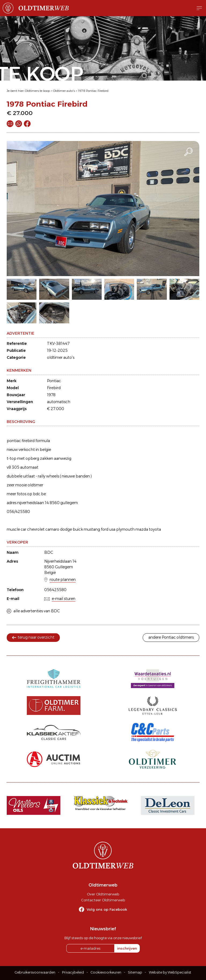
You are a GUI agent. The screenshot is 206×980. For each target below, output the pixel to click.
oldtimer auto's (61, 357)
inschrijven (127, 948)
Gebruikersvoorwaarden (35, 972)
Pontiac (54, 381)
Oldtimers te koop (37, 91)
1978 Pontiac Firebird (93, 91)
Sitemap (135, 972)
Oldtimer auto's (64, 91)
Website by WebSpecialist (170, 972)
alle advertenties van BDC (37, 611)
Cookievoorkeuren (106, 972)
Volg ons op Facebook (107, 909)
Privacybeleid (73, 972)
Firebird (54, 388)
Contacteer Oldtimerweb (103, 900)
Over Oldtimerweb (103, 894)
